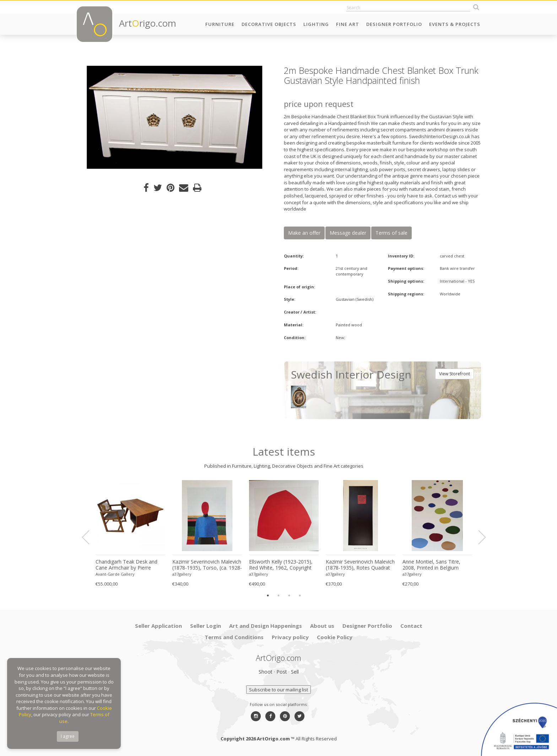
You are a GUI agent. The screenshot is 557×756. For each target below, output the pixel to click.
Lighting (316, 24)
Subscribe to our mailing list (278, 690)
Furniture (220, 24)
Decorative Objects (269, 24)
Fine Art (348, 24)
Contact (411, 626)
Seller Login (206, 626)
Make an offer (304, 233)
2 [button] (278, 595)
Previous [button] (90, 538)
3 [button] (289, 595)
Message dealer (348, 233)
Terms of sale (391, 233)
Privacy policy (290, 637)
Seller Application (158, 626)
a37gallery (182, 574)
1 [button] (268, 595)
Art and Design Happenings (266, 626)
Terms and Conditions (234, 637)
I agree (68, 736)
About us (322, 626)
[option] (175, 117)
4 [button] (300, 595)
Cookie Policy (335, 637)
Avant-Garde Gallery (115, 574)
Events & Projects (455, 24)
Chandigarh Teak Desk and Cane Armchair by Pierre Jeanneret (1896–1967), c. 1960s (126, 565)
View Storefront (455, 374)
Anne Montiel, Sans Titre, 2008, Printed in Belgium (431, 565)
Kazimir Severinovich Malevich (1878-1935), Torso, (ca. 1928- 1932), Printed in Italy (207, 565)
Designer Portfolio (394, 24)
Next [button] (478, 538)
